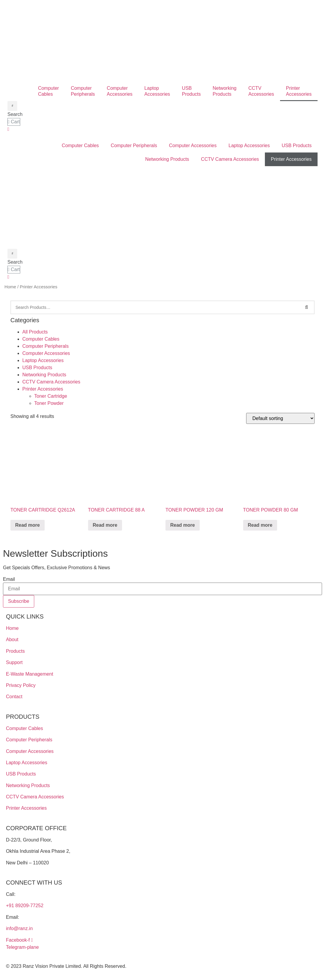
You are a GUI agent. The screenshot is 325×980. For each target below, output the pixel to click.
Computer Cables (81, 145)
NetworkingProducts (224, 91)
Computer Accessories (193, 145)
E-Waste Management (30, 674)
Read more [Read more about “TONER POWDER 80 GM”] (260, 525)
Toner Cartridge (51, 396)
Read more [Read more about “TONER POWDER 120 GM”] (183, 525)
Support (14, 662)
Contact (14, 697)
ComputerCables (49, 91)
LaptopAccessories (157, 91)
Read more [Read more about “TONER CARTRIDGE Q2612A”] (28, 525)
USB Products (297, 145)
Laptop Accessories (249, 145)
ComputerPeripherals (83, 91)
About (12, 640)
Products (15, 651)
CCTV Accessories (261, 91)
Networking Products (167, 159)
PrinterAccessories (299, 91)
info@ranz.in (19, 928)
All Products (35, 332)
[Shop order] (280, 418)
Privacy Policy (21, 685)
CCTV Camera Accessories (230, 159)
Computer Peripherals (134, 145)
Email (9, 579)
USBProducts (191, 91)
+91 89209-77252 (25, 906)
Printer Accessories (291, 159)
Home (10, 287)
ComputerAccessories (120, 91)
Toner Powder (49, 403)
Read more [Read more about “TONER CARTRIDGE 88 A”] (105, 525)
